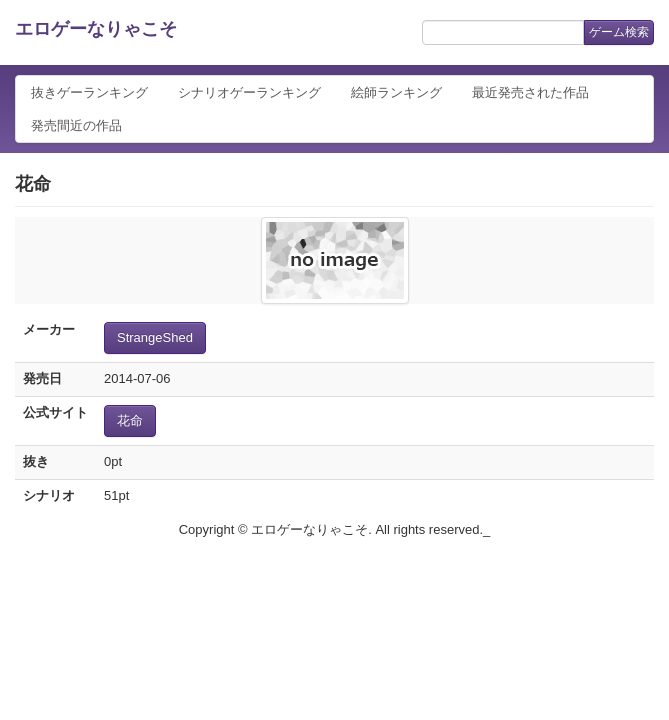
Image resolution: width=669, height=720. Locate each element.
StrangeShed (155, 337)
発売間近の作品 (76, 125)
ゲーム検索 (619, 32)
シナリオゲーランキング (249, 92)
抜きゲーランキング (89, 92)
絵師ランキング (396, 92)
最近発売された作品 (530, 92)
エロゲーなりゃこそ (96, 29)
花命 (130, 420)
